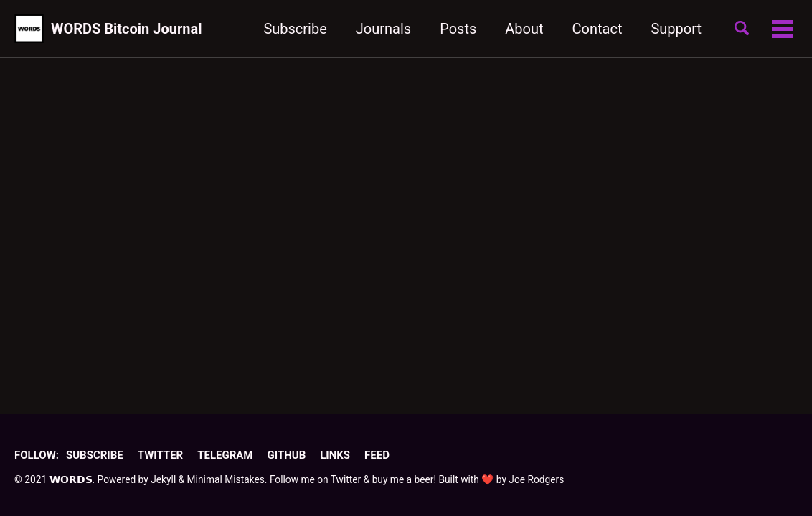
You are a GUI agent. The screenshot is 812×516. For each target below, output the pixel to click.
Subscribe (295, 29)
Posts (458, 29)
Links (335, 455)
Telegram (225, 455)
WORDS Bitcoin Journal (127, 29)
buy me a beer (403, 479)
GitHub (286, 455)
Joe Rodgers (536, 479)
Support (676, 29)
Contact (598, 29)
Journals (383, 29)
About (524, 29)
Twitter (160, 455)
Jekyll (163, 479)
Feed (377, 455)
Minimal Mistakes (226, 479)
